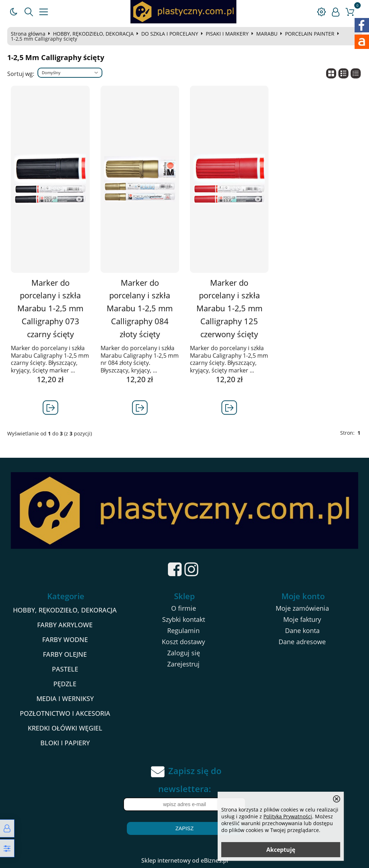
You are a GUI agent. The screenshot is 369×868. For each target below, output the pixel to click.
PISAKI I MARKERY (227, 34)
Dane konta (302, 630)
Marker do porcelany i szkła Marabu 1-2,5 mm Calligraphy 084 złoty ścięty (140, 308)
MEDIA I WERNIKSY (65, 699)
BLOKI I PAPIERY (65, 743)
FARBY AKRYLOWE (65, 625)
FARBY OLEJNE (65, 654)
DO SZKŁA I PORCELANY (170, 34)
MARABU (267, 34)
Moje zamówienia (302, 608)
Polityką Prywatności (288, 816)
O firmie (184, 608)
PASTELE (65, 669)
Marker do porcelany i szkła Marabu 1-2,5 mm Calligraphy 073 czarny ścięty (50, 308)
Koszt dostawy (183, 642)
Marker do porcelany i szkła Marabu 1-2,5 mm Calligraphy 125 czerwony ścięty (229, 308)
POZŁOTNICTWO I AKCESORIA (65, 713)
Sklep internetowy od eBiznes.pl (185, 860)
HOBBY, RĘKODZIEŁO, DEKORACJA (93, 34)
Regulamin (183, 630)
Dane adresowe (302, 642)
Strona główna (28, 34)
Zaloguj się (184, 653)
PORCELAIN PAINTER (310, 34)
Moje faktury (302, 619)
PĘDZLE (65, 684)
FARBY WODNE (65, 639)
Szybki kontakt (184, 619)
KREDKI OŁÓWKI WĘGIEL (65, 728)
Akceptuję (281, 850)
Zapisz (184, 828)
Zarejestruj (183, 664)
